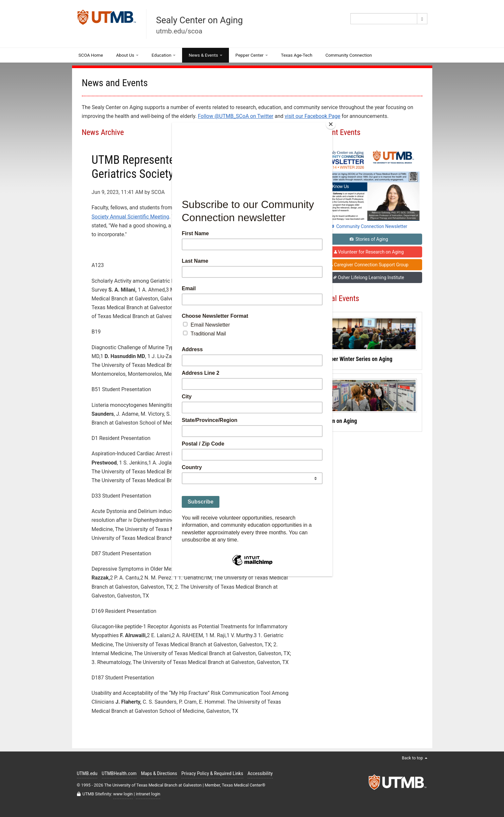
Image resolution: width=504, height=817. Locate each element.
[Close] (331, 124)
